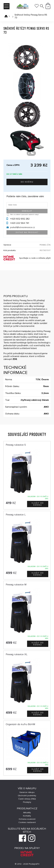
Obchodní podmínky (27, 796)
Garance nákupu (27, 792)
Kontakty (27, 816)
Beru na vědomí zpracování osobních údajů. (25, 215)
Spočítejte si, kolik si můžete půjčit (35, 258)
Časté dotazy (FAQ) (27, 799)
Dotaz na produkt (27, 232)
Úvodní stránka (6, 16)
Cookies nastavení (27, 822)
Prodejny (27, 802)
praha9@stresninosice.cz (22, 227)
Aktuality (27, 813)
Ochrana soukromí (27, 819)
